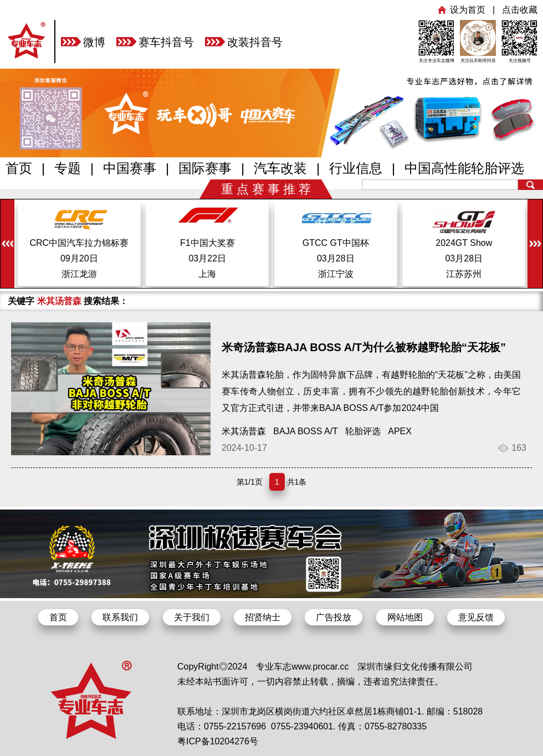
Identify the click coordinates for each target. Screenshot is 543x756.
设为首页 (468, 10)
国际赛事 (205, 168)
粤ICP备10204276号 (218, 741)
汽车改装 (280, 168)
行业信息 (356, 168)
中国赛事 (130, 168)
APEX (400, 431)
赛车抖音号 (166, 42)
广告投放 (334, 617)
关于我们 (192, 617)
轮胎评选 (363, 431)
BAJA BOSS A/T (305, 431)
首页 (19, 168)
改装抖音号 (255, 42)
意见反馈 (476, 617)
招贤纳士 (263, 617)
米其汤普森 (244, 431)
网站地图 (405, 617)
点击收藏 (520, 10)
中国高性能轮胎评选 (464, 168)
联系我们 (120, 617)
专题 (68, 168)
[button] (535, 245)
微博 (94, 42)
